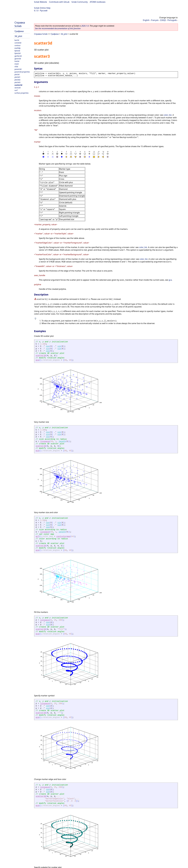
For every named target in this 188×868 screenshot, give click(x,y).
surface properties (22, 93)
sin (59, 346)
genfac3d (18, 56)
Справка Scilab (20, 24)
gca (170, 280)
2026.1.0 (85, 26)
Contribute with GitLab (59, 2)
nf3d (16, 67)
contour (18, 45)
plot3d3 (17, 82)
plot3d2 (17, 80)
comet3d (18, 43)
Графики (19, 31)
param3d (18, 69)
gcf (37, 537)
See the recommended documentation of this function (58, 28)
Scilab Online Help (42, 8)
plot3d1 (17, 77)
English (146, 20)
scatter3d (18, 85)
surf (16, 90)
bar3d (17, 40)
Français (155, 20)
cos (48, 346)
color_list (168, 115)
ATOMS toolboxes (98, 2)
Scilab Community (80, 2)
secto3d (18, 88)
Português (172, 20)
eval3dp (18, 48)
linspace (45, 441)
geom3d (18, 59)
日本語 (163, 20)
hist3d (17, 61)
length (62, 441)
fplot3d (17, 51)
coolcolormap (63, 537)
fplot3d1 (18, 53)
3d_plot (18, 36)
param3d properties (22, 72)
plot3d (17, 74)
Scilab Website (41, 2)
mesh (17, 64)
